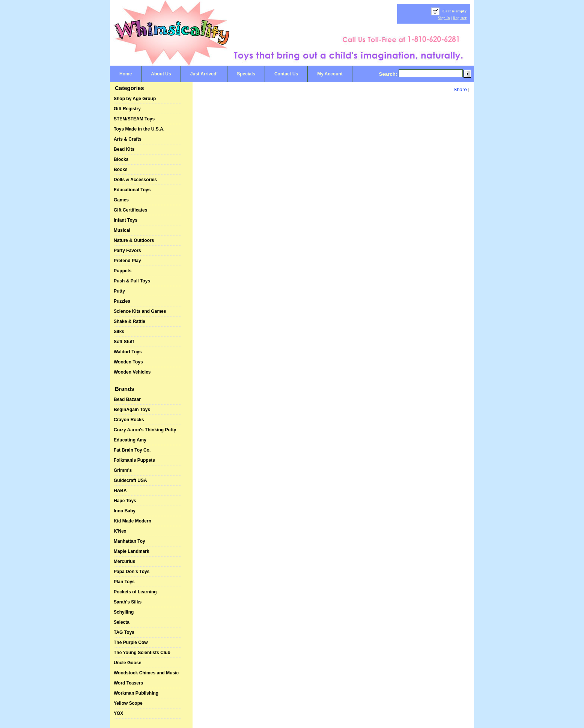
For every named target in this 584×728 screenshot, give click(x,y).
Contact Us (286, 74)
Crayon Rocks (129, 420)
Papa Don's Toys (132, 572)
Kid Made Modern (132, 521)
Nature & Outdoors (134, 240)
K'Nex (120, 531)
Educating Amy (130, 440)
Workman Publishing (136, 693)
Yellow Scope (128, 703)
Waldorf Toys (128, 352)
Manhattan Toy (129, 541)
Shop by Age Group (135, 99)
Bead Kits (124, 149)
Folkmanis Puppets (134, 460)
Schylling (124, 612)
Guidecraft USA (130, 480)
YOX (118, 713)
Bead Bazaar (127, 399)
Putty (119, 291)
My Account (330, 74)
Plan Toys (124, 582)
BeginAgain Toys (132, 410)
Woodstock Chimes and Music (146, 673)
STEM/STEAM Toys (134, 119)
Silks (119, 332)
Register (460, 18)
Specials (246, 74)
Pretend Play (127, 261)
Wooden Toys (128, 362)
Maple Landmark (132, 551)
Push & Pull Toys (132, 281)
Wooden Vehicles (132, 372)
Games (121, 200)
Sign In (444, 18)
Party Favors (127, 251)
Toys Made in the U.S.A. (139, 129)
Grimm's (123, 470)
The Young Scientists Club (142, 653)
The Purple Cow (131, 642)
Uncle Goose (127, 663)
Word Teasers (128, 683)
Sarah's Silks (128, 602)
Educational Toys (132, 190)
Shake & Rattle (129, 321)
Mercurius (124, 561)
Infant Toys (126, 220)
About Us (161, 74)
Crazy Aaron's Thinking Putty (145, 430)
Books (121, 170)
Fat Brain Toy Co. (132, 450)
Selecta (122, 622)
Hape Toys (125, 501)
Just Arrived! (204, 74)
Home (126, 74)
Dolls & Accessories (135, 180)
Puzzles (122, 301)
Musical (122, 230)
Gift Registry (127, 109)
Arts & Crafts (128, 139)
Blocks (121, 159)
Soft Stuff (124, 342)
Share (460, 89)
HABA (120, 491)
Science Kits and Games (140, 311)
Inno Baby (125, 511)
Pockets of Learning (135, 592)
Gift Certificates (130, 210)
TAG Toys (124, 632)
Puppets (123, 271)
